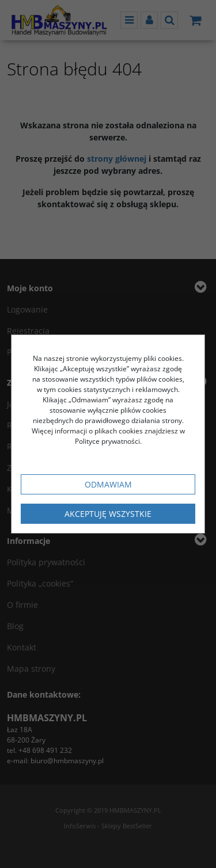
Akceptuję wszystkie (108, 514)
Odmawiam (108, 484)
